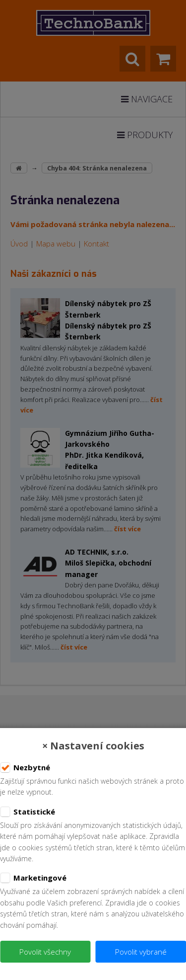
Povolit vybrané (141, 952)
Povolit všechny (45, 952)
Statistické (28, 812)
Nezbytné (25, 768)
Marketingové (33, 878)
